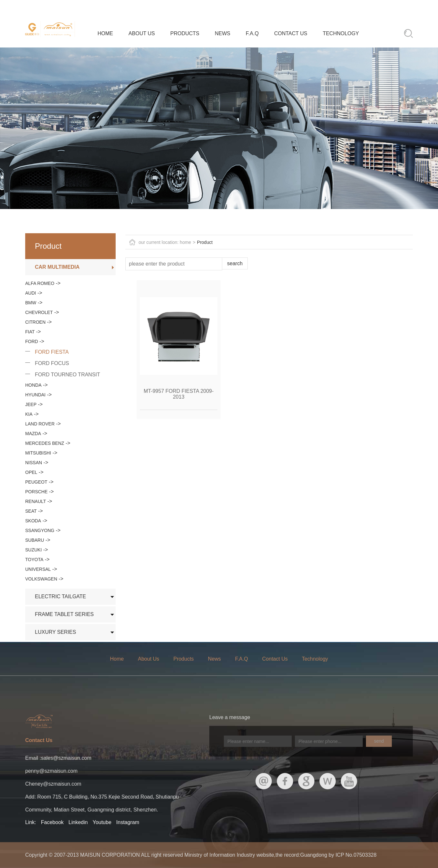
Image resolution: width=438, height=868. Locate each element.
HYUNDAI (35, 395)
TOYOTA (34, 559)
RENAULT (36, 501)
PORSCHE (36, 492)
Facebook (52, 822)
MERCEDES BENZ (45, 443)
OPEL (31, 472)
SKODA (33, 521)
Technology (341, 33)
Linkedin (78, 822)
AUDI (31, 293)
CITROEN (35, 322)
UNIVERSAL (38, 569)
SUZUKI (33, 550)
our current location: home (165, 242)
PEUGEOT (36, 482)
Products (185, 33)
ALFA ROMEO (40, 283)
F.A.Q (252, 33)
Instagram (128, 822)
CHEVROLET (39, 312)
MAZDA (33, 434)
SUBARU (35, 540)
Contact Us (291, 33)
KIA (29, 414)
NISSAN (34, 463)
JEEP (31, 404)
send (379, 741)
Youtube (102, 822)
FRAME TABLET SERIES (64, 614)
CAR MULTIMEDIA (57, 267)
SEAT (31, 511)
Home (105, 33)
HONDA (33, 385)
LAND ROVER (40, 424)
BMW (31, 303)
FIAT (30, 332)
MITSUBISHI (38, 453)
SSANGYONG (40, 530)
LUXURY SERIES (55, 632)
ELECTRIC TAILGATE (60, 596)
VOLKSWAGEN (41, 579)
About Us (142, 33)
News (223, 33)
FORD (32, 341)
